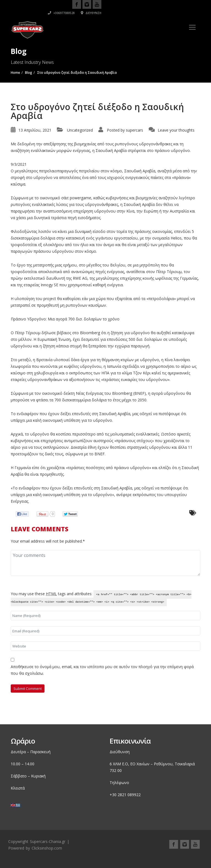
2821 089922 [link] (129, 795)
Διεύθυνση (190, 13)
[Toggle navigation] (192, 27)
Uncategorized (80, 130)
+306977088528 (160, 13)
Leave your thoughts (176, 130)
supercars (134, 130)
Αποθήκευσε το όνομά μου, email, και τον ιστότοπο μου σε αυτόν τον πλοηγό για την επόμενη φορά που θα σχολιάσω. (102, 670)
